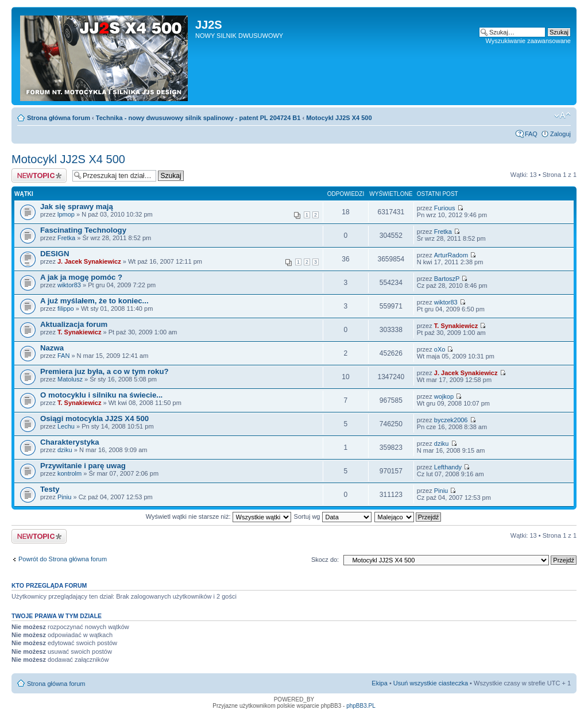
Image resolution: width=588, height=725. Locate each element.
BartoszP (447, 279)
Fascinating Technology (83, 230)
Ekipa (380, 683)
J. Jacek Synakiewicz (89, 261)
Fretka (66, 238)
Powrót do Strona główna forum (63, 559)
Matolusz (70, 379)
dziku (65, 450)
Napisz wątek (39, 176)
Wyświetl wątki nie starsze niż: (218, 516)
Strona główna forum (59, 118)
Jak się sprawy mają (77, 207)
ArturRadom (451, 255)
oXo (440, 349)
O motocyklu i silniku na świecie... (101, 395)
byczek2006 (451, 420)
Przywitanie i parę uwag (83, 466)
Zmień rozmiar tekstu (562, 115)
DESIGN (55, 254)
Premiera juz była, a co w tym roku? (105, 371)
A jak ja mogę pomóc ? (81, 277)
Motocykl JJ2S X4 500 (339, 118)
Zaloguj (560, 134)
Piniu (64, 497)
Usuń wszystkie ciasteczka (431, 683)
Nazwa (52, 348)
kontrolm (69, 473)
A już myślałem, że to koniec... (94, 301)
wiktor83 (69, 285)
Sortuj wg (333, 516)
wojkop (444, 396)
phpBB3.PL (361, 706)
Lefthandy (448, 467)
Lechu (66, 426)
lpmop (66, 214)
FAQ (531, 134)
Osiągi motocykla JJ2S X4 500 (94, 419)
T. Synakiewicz (79, 332)
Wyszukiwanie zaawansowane (528, 41)
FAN (63, 356)
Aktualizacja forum (74, 324)
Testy (50, 489)
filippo (66, 308)
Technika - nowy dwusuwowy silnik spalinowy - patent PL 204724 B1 (198, 118)
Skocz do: (325, 560)
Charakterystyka (70, 442)
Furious (445, 208)
